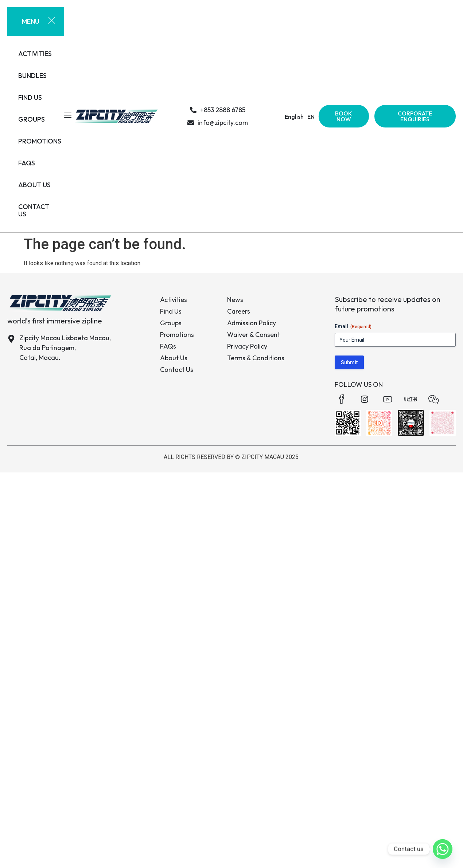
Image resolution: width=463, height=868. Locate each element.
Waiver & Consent (254, 335)
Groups (171, 323)
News (235, 300)
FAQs (168, 346)
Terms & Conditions (256, 358)
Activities (174, 300)
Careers (239, 311)
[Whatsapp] (443, 849)
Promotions (177, 335)
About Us (174, 358)
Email (353, 327)
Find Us (171, 311)
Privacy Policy (247, 346)
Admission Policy (252, 323)
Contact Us (177, 370)
